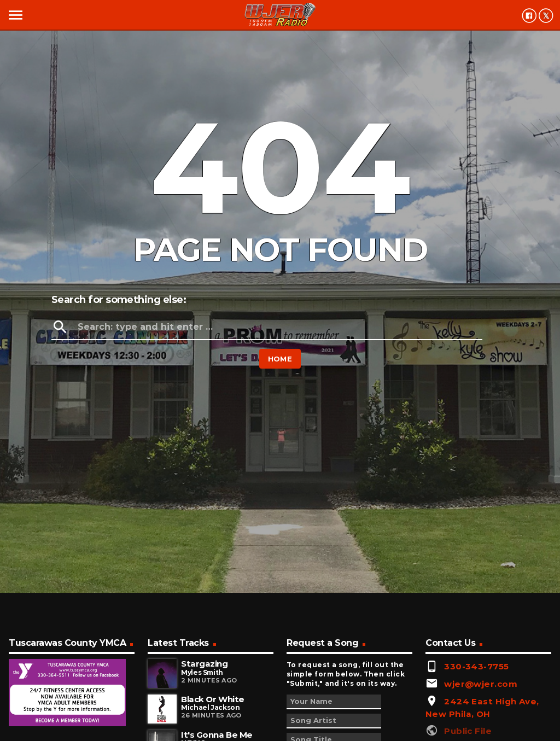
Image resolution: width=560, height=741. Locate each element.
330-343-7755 (476, 666)
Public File (468, 731)
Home (280, 359)
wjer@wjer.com (481, 684)
